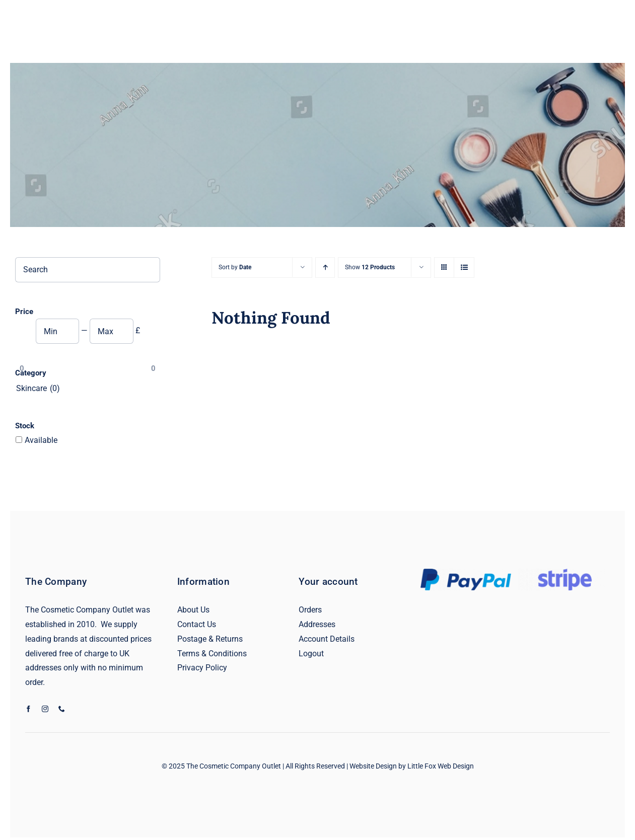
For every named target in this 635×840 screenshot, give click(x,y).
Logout (311, 654)
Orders (310, 610)
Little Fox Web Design (441, 766)
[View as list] (464, 268)
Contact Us (197, 624)
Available (41, 440)
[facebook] (28, 709)
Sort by (235, 267)
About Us (193, 610)
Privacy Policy (202, 668)
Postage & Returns (210, 639)
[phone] (62, 709)
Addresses (317, 624)
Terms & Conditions (212, 654)
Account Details (327, 639)
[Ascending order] (325, 268)
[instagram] (45, 709)
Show (370, 267)
